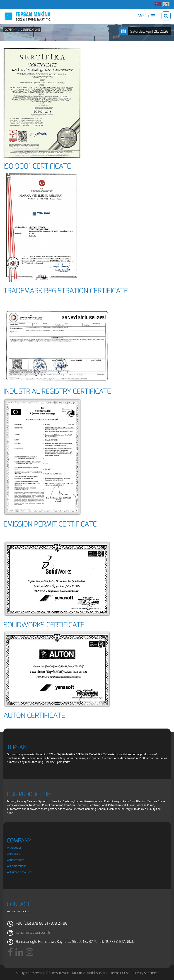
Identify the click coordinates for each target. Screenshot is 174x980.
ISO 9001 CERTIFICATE (37, 166)
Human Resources (21, 872)
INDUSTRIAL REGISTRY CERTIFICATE (57, 392)
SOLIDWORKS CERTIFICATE (44, 625)
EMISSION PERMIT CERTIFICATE (50, 524)
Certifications (18, 866)
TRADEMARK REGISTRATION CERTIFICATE (66, 291)
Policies (15, 854)
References (17, 860)
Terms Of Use (120, 973)
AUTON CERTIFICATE (34, 716)
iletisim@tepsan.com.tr (33, 933)
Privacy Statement (146, 973)
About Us (16, 848)
